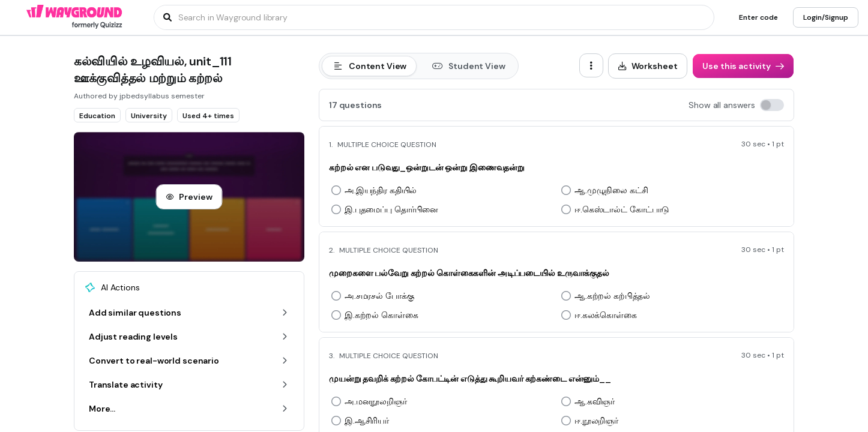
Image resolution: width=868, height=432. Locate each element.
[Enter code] (758, 17)
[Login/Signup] (826, 17)
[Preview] (189, 197)
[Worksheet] (648, 66)
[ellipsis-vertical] (591, 65)
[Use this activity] (743, 66)
